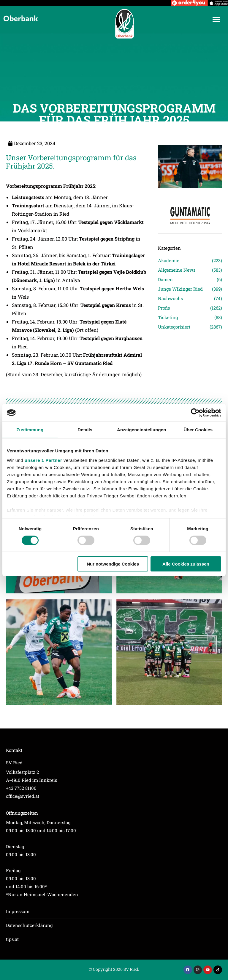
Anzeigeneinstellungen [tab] (141, 430)
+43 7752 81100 (21, 788)
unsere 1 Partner (43, 460)
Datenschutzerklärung (29, 925)
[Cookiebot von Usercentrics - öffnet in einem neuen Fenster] (195, 413)
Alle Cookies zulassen (186, 564)
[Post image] (59, 652)
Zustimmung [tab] (30, 430)
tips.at (12, 939)
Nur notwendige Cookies (113, 564)
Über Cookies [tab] (198, 430)
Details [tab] (85, 430)
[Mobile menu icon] (216, 19)
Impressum (18, 911)
